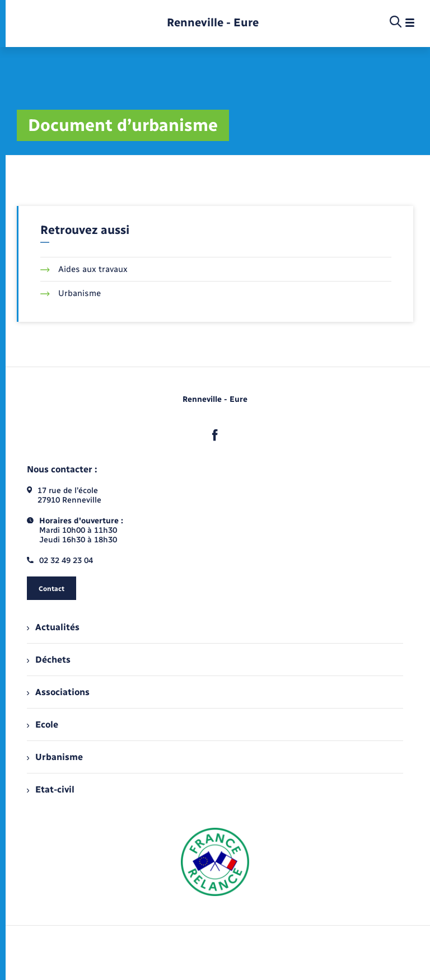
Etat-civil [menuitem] (51, 789)
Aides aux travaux (84, 269)
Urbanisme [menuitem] (55, 757)
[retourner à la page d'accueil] (213, 23)
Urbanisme (71, 293)
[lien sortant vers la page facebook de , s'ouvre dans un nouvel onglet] (215, 435)
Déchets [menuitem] (49, 660)
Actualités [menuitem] (53, 627)
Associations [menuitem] (58, 692)
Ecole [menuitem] (43, 725)
